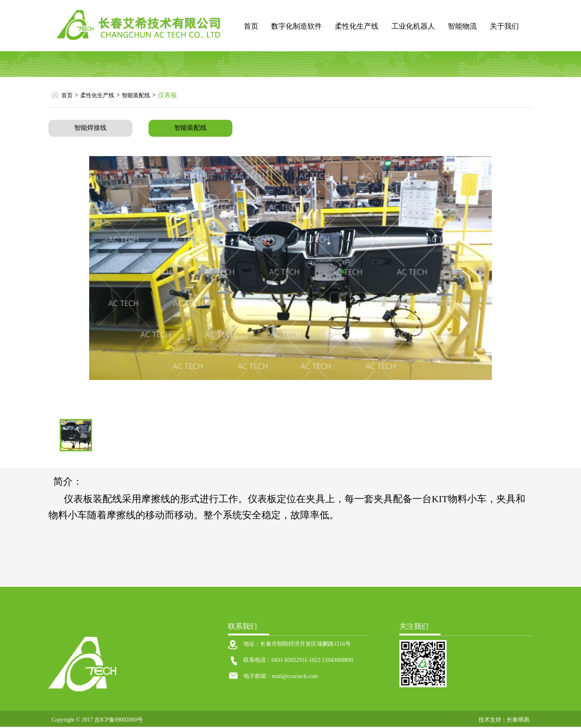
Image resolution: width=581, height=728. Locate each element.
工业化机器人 (413, 26)
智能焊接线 (90, 128)
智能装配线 (136, 95)
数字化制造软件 (297, 26)
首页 (251, 26)
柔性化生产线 (357, 26)
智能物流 (462, 26)
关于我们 (504, 26)
